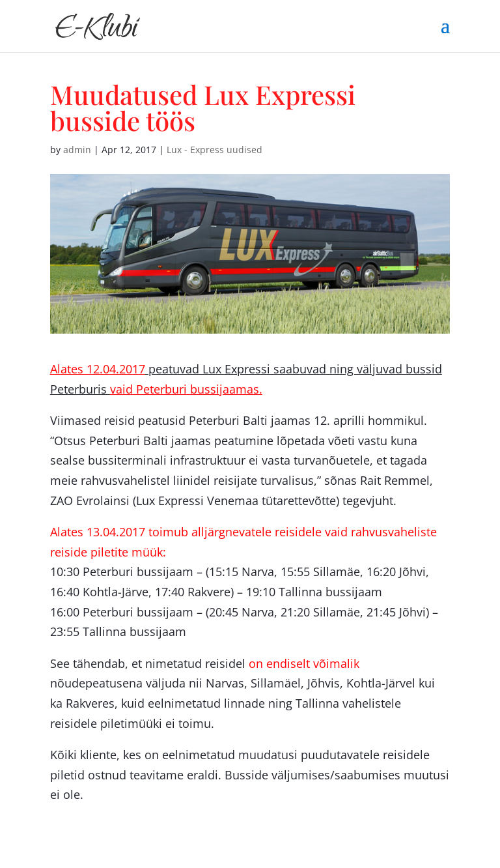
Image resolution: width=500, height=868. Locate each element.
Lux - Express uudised (215, 150)
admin (77, 150)
